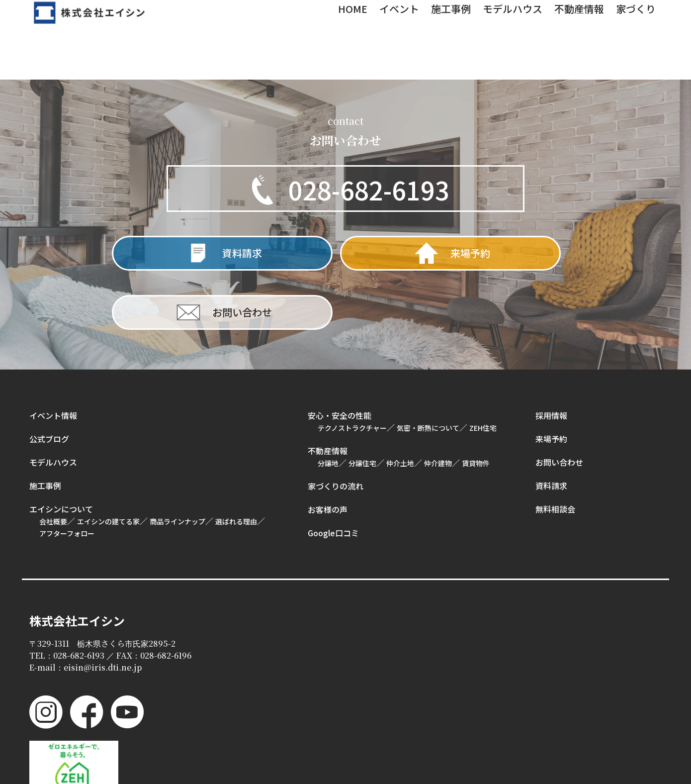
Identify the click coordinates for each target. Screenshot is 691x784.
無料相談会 (555, 454)
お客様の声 (328, 454)
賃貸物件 (476, 408)
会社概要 (53, 466)
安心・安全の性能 (340, 360)
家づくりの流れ (336, 431)
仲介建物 (438, 408)
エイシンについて (61, 454)
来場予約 (551, 384)
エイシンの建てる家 (108, 466)
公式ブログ (49, 384)
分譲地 (328, 408)
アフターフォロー (67, 478)
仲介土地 (400, 408)
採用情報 (551, 360)
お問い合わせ (559, 407)
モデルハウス (53, 407)
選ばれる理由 (236, 466)
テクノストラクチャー (352, 373)
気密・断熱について (428, 373)
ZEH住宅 (483, 373)
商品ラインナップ (177, 466)
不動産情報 (328, 395)
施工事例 (45, 430)
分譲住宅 (362, 408)
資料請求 (551, 430)
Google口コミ (333, 478)
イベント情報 (53, 360)
